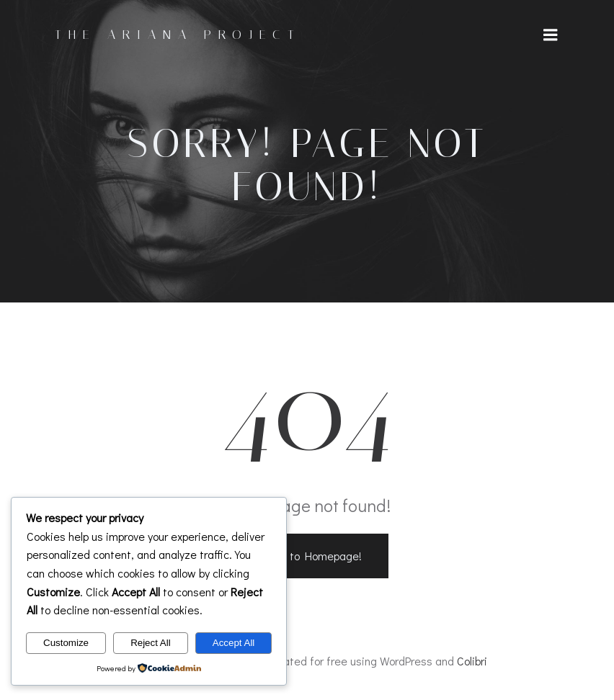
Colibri (472, 661)
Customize (66, 643)
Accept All (234, 643)
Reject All (151, 643)
